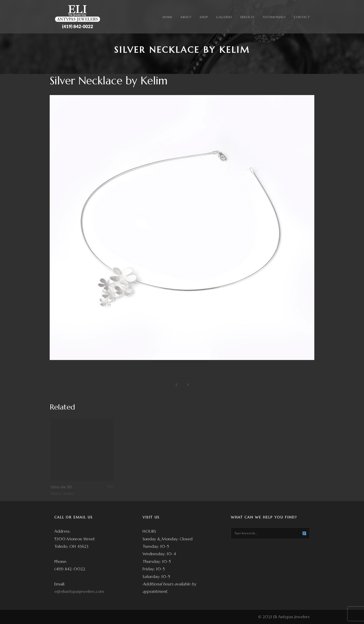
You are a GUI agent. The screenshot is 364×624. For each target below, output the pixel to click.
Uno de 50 (64, 484)
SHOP (204, 17)
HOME (167, 17)
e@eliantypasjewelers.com (79, 591)
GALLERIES (224, 17)
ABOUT (186, 17)
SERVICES (247, 17)
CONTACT (302, 17)
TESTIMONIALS (274, 17)
